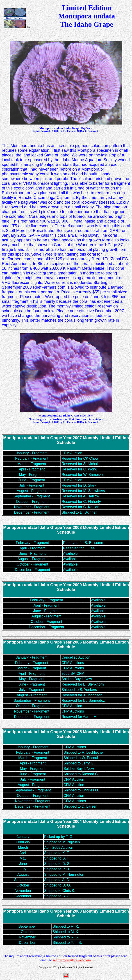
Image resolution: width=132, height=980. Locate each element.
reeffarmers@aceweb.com (72, 960)
